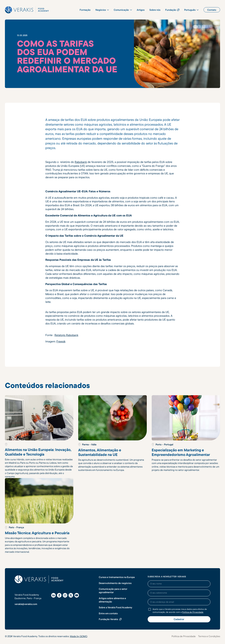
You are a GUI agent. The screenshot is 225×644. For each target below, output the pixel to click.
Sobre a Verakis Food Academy (115, 607)
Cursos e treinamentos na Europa (117, 577)
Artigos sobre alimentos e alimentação (112, 600)
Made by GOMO (79, 636)
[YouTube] (77, 595)
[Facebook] (59, 595)
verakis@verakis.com (26, 604)
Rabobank (81, 162)
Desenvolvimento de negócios (115, 583)
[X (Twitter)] (71, 595)
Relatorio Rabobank (66, 335)
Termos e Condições (209, 636)
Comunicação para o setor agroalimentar (113, 591)
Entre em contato (108, 613)
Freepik (61, 341)
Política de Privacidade (193, 612)
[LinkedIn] (53, 595)
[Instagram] (65, 595)
